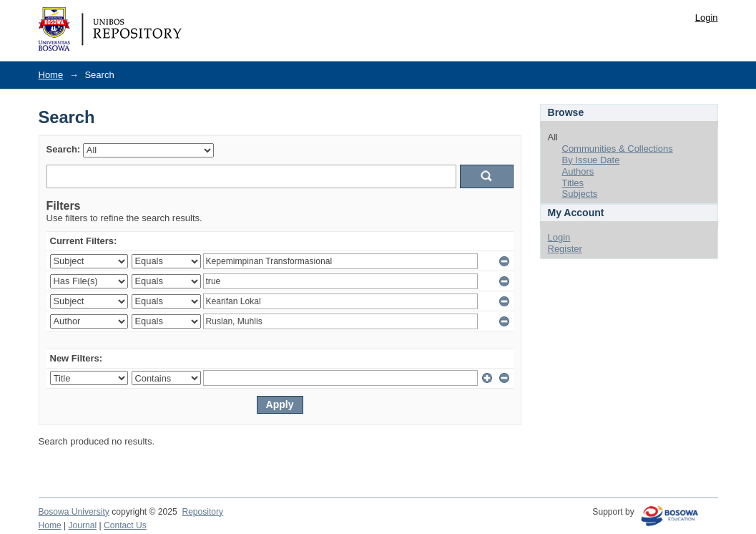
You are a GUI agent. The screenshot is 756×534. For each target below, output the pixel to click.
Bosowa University (74, 512)
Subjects (580, 194)
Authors (578, 171)
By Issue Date (591, 160)
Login (707, 18)
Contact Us (125, 525)
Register (565, 249)
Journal (83, 525)
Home (51, 75)
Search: (64, 149)
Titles (573, 183)
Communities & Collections (618, 149)
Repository (202, 512)
